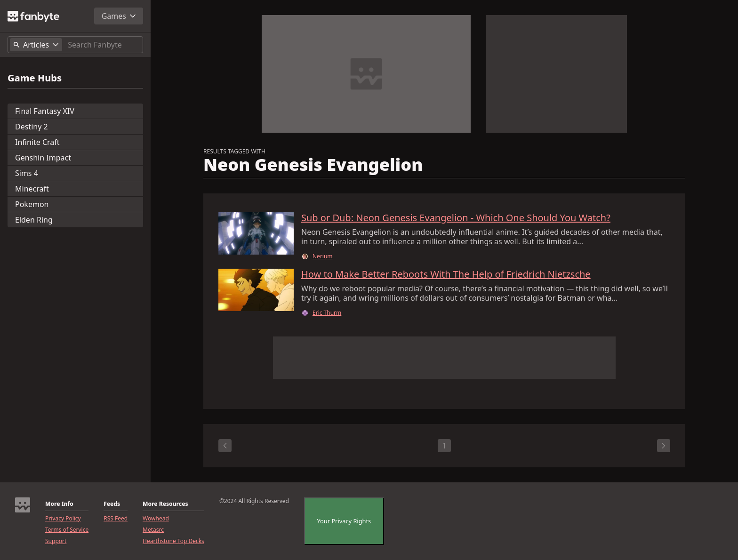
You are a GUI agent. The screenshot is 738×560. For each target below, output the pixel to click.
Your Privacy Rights (344, 521)
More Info (59, 504)
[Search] (103, 45)
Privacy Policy (63, 519)
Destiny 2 (32, 127)
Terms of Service (67, 530)
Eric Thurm (327, 313)
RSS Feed (116, 519)
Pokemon (32, 204)
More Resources (165, 504)
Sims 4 (27, 173)
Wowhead (156, 519)
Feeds (112, 504)
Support (56, 541)
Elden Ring (34, 220)
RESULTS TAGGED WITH (234, 152)
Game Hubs (35, 78)
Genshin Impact (43, 158)
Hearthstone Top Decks (173, 541)
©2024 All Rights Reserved (254, 501)
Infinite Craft (37, 142)
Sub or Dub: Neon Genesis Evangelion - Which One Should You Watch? (456, 218)
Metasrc (153, 530)
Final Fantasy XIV (45, 111)
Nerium (323, 256)
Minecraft (32, 189)
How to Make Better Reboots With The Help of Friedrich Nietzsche (446, 274)
